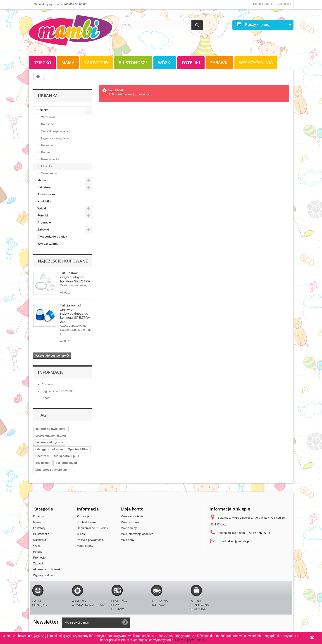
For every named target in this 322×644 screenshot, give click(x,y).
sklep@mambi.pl (239, 541)
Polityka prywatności (90, 540)
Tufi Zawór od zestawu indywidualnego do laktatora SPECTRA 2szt (75, 313)
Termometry (49, 173)
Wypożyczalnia (256, 63)
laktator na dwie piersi (51, 429)
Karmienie (48, 124)
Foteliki (191, 63)
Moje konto (132, 509)
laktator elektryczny (49, 442)
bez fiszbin (43, 463)
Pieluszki (47, 145)
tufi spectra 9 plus (66, 456)
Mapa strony (85, 546)
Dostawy (47, 384)
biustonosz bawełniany (52, 470)
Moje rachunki (130, 522)
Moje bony (127, 540)
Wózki (165, 63)
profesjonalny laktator (51, 436)
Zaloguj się (284, 4)
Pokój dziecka (50, 159)
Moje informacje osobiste (137, 534)
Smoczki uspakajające (55, 131)
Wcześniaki (48, 117)
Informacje (51, 372)
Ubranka (47, 166)
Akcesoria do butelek (52, 237)
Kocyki (45, 152)
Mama (68, 63)
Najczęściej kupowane (63, 261)
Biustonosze (133, 63)
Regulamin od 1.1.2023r (57, 391)
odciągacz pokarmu (49, 449)
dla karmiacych (66, 463)
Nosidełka (44, 201)
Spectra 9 (42, 456)
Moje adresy (129, 528)
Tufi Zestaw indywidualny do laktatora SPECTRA (75, 277)
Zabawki (219, 63)
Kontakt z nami (263, 4)
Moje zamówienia (132, 516)
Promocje (44, 222)
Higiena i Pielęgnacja (55, 138)
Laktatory (97, 63)
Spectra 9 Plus (78, 449)
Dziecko (42, 63)
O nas (45, 398)
